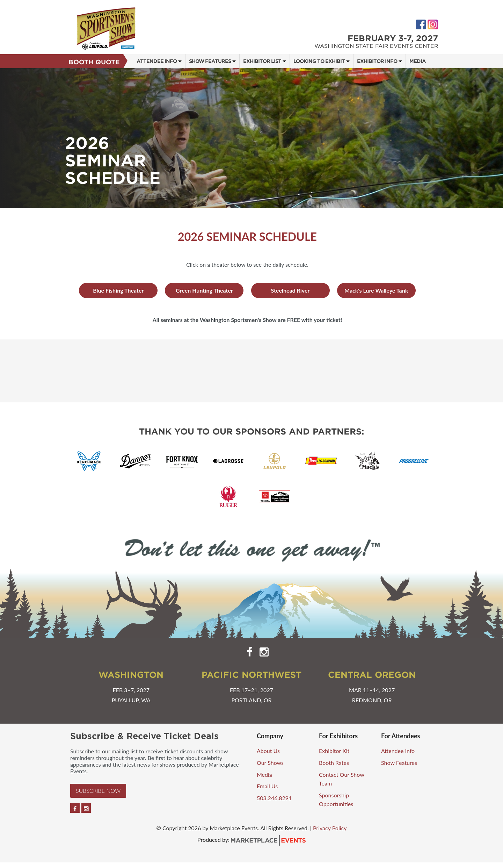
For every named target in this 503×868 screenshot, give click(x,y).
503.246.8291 (274, 798)
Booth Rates (334, 763)
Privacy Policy (330, 828)
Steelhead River (290, 290)
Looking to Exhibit (319, 61)
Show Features (210, 61)
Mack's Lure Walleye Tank (376, 290)
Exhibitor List (262, 61)
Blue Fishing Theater (118, 290)
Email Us (267, 786)
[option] (251, 138)
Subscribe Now (98, 791)
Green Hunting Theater (204, 290)
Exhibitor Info (377, 61)
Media (418, 61)
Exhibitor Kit (334, 751)
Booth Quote (94, 62)
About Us (268, 751)
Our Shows (270, 763)
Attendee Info (157, 61)
